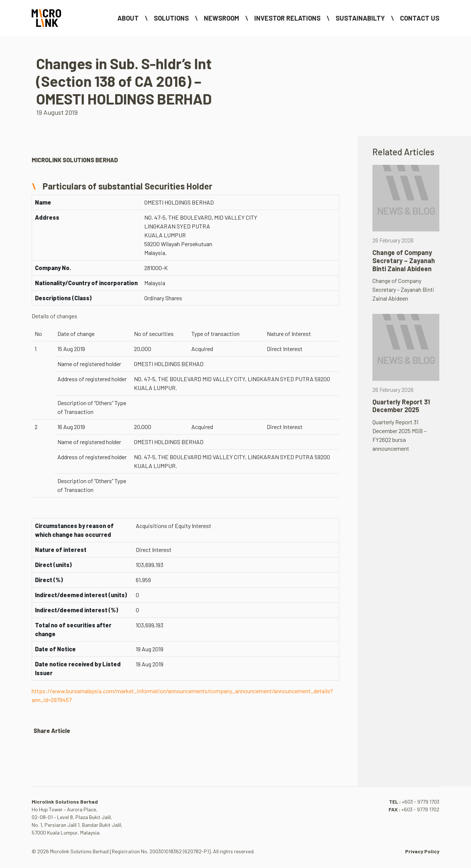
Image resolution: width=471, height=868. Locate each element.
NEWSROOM (222, 18)
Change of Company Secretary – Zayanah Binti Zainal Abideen (404, 260)
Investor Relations (287, 18)
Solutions (171, 18)
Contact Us (420, 18)
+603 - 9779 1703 (421, 802)
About (128, 18)
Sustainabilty (360, 18)
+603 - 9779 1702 (420, 809)
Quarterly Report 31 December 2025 (401, 406)
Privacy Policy (422, 851)
